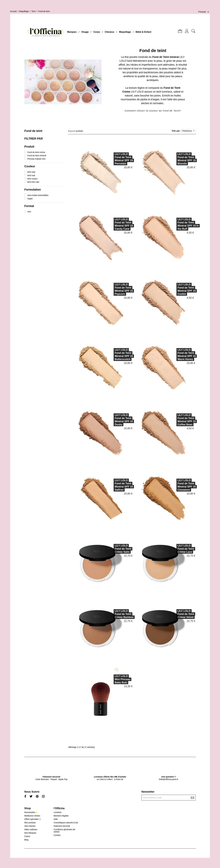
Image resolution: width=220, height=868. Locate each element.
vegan (30, 199)
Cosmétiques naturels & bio (66, 823)
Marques (72, 32)
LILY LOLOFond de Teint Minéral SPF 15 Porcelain (111, 159)
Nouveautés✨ (31, 812)
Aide (56, 819)
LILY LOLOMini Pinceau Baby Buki (110, 679)
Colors (27, 836)
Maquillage (125, 32)
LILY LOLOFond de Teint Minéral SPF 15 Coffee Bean (174, 420)
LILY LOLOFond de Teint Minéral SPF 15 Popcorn (111, 289)
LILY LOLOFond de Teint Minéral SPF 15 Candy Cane (111, 224)
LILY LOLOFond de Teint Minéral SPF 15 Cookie (174, 289)
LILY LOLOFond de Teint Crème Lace (173, 549)
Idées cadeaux (31, 829)
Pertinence (189, 131)
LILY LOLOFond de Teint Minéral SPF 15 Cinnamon (174, 485)
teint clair (31, 172)
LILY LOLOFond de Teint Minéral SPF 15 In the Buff (175, 224)
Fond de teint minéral (37, 156)
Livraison (58, 812)
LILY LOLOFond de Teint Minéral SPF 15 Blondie (174, 159)
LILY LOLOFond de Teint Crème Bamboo (111, 614)
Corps (97, 32)
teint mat (31, 175)
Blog (26, 840)
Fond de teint (33, 131)
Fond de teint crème (36, 152)
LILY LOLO (137, 92)
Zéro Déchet (30, 826)
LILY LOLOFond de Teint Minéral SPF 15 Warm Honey (174, 355)
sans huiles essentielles (38, 195)
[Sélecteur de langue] (204, 12)
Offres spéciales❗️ (33, 819)
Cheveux (110, 32)
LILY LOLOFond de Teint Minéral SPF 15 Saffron (111, 485)
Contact (57, 835)
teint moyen (32, 179)
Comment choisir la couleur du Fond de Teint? (153, 111)
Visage (85, 32)
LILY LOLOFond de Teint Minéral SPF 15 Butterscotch (111, 355)
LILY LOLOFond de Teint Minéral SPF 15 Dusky (111, 420)
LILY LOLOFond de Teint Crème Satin (110, 549)
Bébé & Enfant (143, 32)
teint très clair (33, 182)
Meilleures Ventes (32, 816)
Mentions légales (61, 816)
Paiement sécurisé (62, 826)
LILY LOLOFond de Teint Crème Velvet (173, 614)
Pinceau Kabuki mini (36, 159)
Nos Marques (30, 833)
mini (29, 212)
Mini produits (30, 823)
